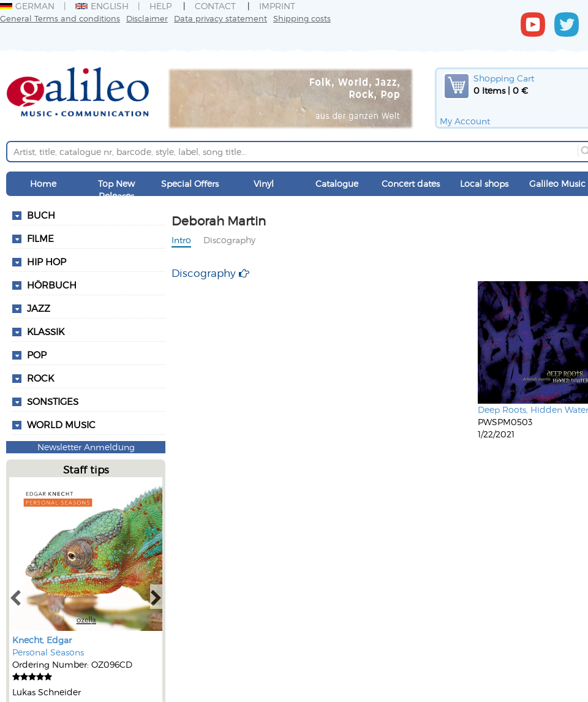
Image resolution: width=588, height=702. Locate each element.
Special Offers (190, 183)
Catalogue (337, 183)
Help (160, 6)
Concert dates (411, 183)
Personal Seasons (48, 652)
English (102, 6)
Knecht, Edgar (42, 640)
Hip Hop (47, 262)
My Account (465, 121)
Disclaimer (147, 18)
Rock (40, 378)
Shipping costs (302, 18)
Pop (37, 355)
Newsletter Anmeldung (86, 447)
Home (43, 183)
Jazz (39, 308)
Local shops (484, 183)
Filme (40, 238)
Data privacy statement (221, 18)
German (27, 6)
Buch (41, 215)
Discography (229, 240)
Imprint (277, 6)
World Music (61, 425)
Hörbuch (52, 285)
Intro (181, 240)
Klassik (46, 331)
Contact (215, 6)
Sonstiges (53, 401)
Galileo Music (557, 183)
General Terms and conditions (60, 18)
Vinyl (264, 183)
